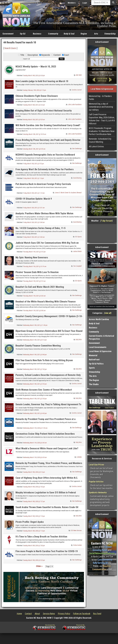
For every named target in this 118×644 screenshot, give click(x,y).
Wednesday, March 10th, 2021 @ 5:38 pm (35, 399)
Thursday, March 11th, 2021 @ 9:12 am (34, 281)
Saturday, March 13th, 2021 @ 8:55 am (34, 149)
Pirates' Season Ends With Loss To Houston (37, 272)
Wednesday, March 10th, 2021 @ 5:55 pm (35, 384)
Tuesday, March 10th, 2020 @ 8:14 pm (34, 472)
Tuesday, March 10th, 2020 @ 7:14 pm (34, 531)
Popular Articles (96, 482)
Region (84, 34)
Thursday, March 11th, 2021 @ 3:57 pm (34, 252)
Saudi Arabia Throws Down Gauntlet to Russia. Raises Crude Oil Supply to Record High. (47, 509)
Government (8, 34)
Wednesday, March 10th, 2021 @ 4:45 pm (35, 413)
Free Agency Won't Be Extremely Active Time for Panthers (45, 169)
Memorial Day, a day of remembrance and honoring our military (101, 107)
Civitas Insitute (77, 545)
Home (19, 614)
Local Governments (98, 347)
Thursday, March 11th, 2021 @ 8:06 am (34, 311)
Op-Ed (23, 34)
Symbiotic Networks (98, 493)
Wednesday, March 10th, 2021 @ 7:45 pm (35, 369)
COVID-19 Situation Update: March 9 (34, 199)
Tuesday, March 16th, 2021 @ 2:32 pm (34, 105)
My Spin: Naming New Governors (32, 257)
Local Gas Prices (96, 465)
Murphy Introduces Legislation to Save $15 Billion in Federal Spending (46, 494)
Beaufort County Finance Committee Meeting (38, 346)
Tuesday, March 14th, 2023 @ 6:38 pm (34, 76)
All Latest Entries (96, 146)
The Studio (94, 384)
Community (53, 34)
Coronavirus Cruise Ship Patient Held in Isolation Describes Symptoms (45, 435)
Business (37, 34)
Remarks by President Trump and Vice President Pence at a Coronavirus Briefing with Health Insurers (46, 420)
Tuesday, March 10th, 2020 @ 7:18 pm (34, 516)
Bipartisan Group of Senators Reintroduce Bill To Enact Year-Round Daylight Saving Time (49, 332)
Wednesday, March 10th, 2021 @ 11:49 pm (35, 325)
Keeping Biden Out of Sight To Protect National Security (44, 111)
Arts (96, 34)
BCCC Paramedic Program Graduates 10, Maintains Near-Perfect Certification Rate (102, 131)
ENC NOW (79, 75)
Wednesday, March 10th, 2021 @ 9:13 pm (35, 340)
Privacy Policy (64, 614)
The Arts (93, 376)
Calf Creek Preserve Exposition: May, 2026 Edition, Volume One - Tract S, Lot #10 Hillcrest (102, 119)
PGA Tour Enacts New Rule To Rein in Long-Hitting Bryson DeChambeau (44, 362)
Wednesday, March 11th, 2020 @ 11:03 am (35, 428)
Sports (92, 368)
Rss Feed (97, 614)
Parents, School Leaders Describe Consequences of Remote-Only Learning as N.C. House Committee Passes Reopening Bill (48, 376)
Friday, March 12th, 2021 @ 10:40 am (34, 237)
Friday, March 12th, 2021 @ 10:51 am (34, 208)
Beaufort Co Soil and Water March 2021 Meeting (40, 287)
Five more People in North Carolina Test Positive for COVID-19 (47, 551)
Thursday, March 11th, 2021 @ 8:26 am (34, 296)
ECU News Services (76, 530)
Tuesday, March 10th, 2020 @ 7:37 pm (34, 501)
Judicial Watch (77, 251)
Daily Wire (79, 340)
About (37, 614)
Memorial (93, 355)
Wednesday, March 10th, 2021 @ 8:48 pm (35, 355)
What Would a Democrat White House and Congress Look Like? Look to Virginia (47, 450)
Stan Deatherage (77, 149)
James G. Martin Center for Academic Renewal (68, 193)
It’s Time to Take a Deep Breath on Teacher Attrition (41, 537)
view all (108, 313)
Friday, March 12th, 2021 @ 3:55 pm (33, 164)
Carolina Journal (77, 90)
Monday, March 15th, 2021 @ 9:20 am (34, 120)
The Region (94, 380)
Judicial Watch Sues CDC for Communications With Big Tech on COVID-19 (47, 244)
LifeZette (79, 457)
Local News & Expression (100, 351)
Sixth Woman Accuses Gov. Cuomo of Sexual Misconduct (44, 390)
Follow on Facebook (82, 614)
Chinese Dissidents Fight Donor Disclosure (37, 96)
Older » (39, 566)
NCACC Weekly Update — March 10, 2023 (36, 67)
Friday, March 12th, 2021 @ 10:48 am (34, 222)
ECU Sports (78, 237)
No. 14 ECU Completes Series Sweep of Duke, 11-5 (41, 228)
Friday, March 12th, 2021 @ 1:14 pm (33, 178)
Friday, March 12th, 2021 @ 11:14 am (34, 193)
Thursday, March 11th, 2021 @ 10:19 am (35, 266)
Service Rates (49, 614)
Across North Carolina (99, 319)
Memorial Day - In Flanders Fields (100, 98)
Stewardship (110, 34)
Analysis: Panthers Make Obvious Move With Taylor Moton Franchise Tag (44, 215)
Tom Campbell (77, 266)
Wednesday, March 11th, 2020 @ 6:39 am (35, 457)
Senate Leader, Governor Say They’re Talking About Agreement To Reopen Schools (48, 406)
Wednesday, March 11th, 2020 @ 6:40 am (35, 443)
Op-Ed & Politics (96, 364)
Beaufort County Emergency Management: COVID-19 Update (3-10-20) (49, 318)
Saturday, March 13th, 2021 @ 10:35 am (35, 134)
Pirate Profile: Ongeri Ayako (30, 522)
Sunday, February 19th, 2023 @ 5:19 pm (35, 90)
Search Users (10, 48)
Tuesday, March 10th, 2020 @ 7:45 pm (34, 487)
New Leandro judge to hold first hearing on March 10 (42, 81)
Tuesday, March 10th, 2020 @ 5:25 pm (34, 560)
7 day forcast (106, 221)
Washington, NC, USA (102, 233)
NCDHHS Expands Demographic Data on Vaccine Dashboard (45, 155)
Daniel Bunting (77, 178)
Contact (28, 614)
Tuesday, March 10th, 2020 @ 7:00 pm (34, 546)
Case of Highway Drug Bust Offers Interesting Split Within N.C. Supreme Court (47, 479)
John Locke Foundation (75, 105)
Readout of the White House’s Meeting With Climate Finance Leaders (46, 303)
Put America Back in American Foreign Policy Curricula (43, 184)
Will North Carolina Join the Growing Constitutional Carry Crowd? (48, 125)
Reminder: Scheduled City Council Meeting (100, 140)
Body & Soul (69, 34)
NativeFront (94, 360)
